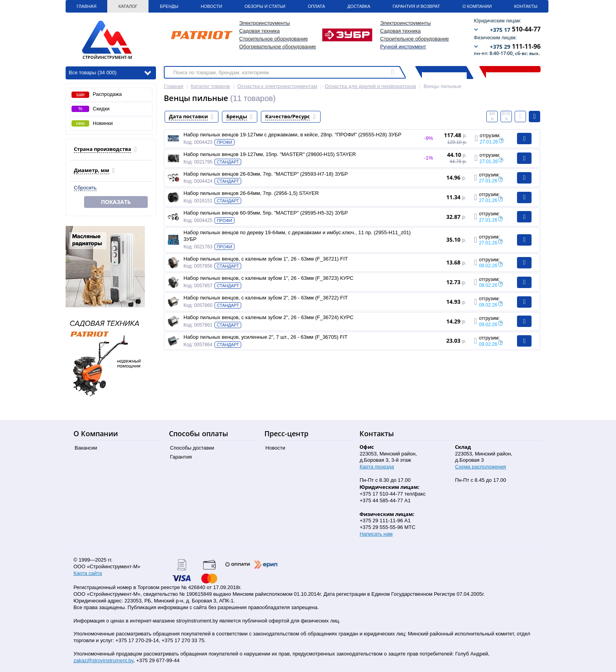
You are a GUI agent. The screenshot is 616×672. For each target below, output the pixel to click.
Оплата (316, 6)
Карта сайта (88, 573)
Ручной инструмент (403, 47)
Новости (211, 6)
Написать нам (376, 534)
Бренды (169, 6)
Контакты (526, 6)
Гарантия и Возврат (416, 6)
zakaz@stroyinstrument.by (103, 660)
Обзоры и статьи (265, 6)
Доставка (359, 6)
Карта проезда (377, 467)
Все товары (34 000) (110, 72)
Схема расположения (480, 467)
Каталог (128, 6)
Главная (86, 6)
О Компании (477, 6)
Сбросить (85, 188)
